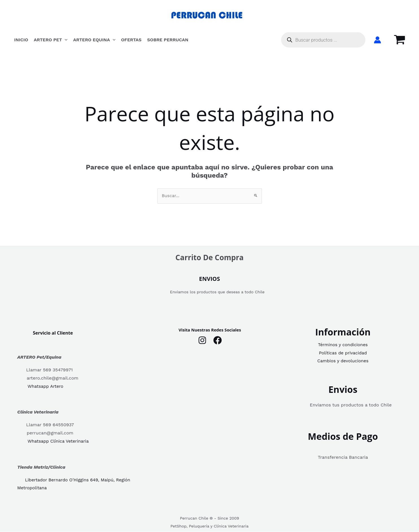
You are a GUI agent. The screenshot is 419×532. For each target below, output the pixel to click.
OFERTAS (131, 40)
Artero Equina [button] (94, 40)
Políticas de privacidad (343, 353)
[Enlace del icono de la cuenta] (377, 40)
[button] (65, 40)
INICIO (21, 40)
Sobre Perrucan (168, 40)
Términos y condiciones (343, 345)
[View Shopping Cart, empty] (400, 40)
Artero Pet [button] (51, 40)
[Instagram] (202, 341)
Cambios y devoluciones (343, 361)
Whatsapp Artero (46, 386)
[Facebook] (218, 341)
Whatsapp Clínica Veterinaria (59, 442)
